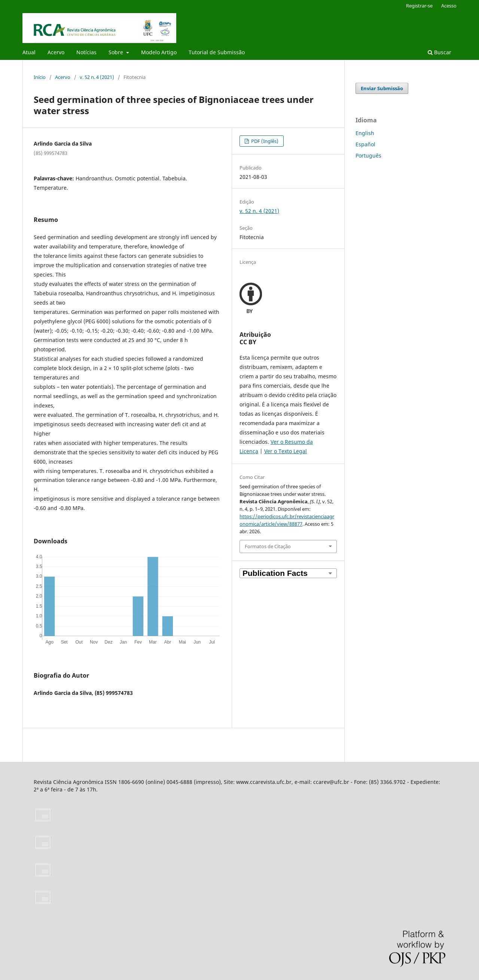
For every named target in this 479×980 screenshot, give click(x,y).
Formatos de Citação (268, 546)
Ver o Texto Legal (286, 451)
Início (40, 77)
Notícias (86, 52)
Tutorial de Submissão (217, 52)
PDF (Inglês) (264, 141)
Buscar (440, 52)
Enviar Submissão (382, 88)
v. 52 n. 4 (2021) (97, 77)
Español (365, 144)
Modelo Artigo (159, 52)
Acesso (449, 6)
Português (368, 155)
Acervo (56, 52)
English (365, 133)
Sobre (117, 52)
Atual (29, 52)
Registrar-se (419, 6)
